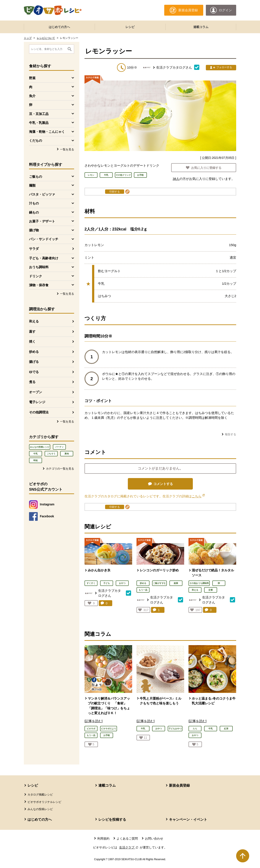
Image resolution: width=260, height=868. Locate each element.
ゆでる (34, 372)
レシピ (130, 27)
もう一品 (143, 590)
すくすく (91, 583)
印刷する (115, 192)
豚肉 (67, 454)
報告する (231, 434)
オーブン (36, 392)
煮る (32, 382)
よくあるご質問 (127, 838)
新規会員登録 (179, 785)
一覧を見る (67, 149)
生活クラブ (129, 847)
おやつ (122, 583)
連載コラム (201, 27)
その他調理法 (39, 412)
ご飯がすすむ (159, 583)
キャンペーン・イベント (188, 820)
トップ (28, 38)
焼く (32, 341)
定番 (211, 590)
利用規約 (103, 838)
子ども (107, 583)
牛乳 (36, 454)
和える (34, 321)
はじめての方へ (59, 27)
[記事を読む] (93, 721)
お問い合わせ (154, 838)
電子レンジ (37, 402)
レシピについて (46, 38)
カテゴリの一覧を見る (60, 469)
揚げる (34, 362)
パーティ (59, 447)
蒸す (32, 331)
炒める (34, 352)
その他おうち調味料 (199, 583)
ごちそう (51, 454)
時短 (36, 460)
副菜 (176, 583)
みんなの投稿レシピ (40, 447)
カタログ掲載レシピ (40, 795)
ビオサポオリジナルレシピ (44, 802)
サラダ (34, 249)
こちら (198, 496)
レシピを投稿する (112, 820)
